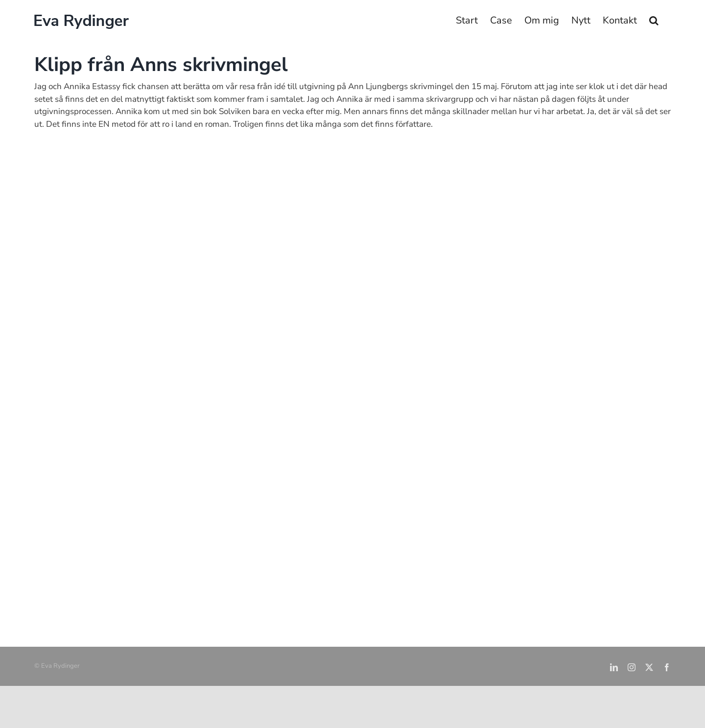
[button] (654, 21)
